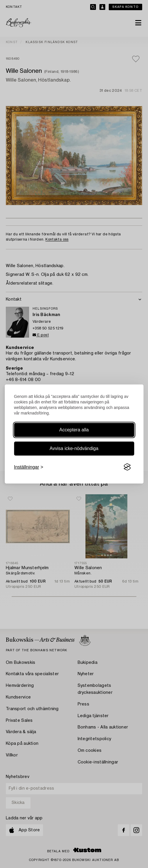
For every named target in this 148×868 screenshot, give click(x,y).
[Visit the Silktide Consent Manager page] (127, 467)
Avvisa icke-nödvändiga (74, 448)
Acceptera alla (74, 430)
